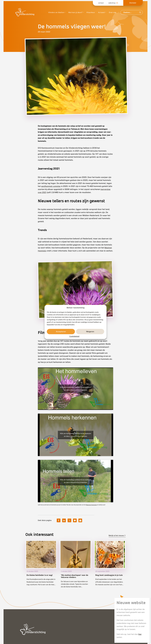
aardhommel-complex (51, 186)
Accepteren (61, 332)
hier (140, 75)
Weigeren (90, 332)
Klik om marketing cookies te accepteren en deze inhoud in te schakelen (76, 389)
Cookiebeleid (74, 336)
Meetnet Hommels (91, 505)
